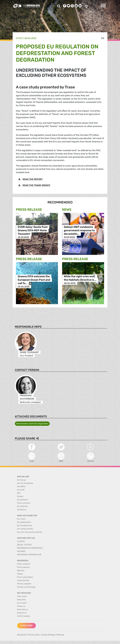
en (103, 38)
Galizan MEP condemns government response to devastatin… (79, 230)
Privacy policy (34, 635)
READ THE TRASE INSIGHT (36, 185)
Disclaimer (22, 635)
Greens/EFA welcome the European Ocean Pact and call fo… (34, 280)
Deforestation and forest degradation (32, 424)
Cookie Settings (48, 635)
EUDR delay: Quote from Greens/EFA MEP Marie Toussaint (33, 230)
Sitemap (60, 635)
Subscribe (26, 626)
